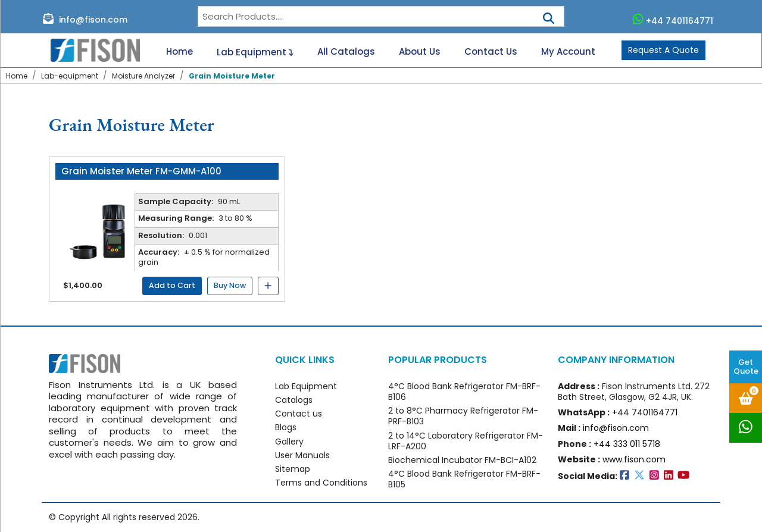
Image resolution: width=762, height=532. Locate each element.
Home (179, 52)
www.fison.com (634, 459)
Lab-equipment (70, 76)
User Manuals (302, 455)
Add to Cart (172, 285)
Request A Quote (663, 50)
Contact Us (491, 52)
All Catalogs (346, 52)
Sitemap (293, 469)
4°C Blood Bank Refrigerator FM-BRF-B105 (464, 479)
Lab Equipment (255, 51)
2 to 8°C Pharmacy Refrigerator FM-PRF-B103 (463, 416)
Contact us (299, 414)
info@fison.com (85, 19)
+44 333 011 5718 (627, 444)
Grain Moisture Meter (232, 76)
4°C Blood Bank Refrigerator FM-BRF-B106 (464, 392)
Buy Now (230, 285)
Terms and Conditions (321, 483)
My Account (568, 52)
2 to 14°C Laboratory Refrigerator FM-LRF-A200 (466, 441)
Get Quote (746, 367)
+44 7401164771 (673, 20)
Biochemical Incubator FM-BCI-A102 (462, 460)
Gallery (289, 442)
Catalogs (294, 400)
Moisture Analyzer (143, 76)
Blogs (286, 427)
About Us (420, 52)
